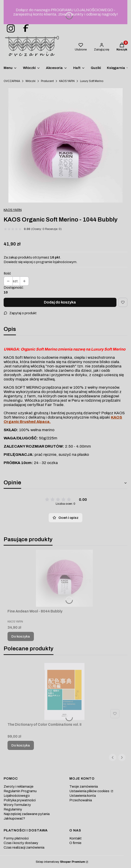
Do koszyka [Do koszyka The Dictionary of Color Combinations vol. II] (21, 745)
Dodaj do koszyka (60, 302)
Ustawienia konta (83, 796)
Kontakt (76, 838)
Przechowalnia (81, 800)
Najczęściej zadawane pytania (27, 814)
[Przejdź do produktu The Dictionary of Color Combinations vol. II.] (64, 691)
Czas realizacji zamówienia (24, 847)
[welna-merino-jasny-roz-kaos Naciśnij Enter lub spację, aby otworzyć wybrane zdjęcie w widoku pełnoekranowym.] (65, 145)
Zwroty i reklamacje (19, 786)
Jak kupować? (14, 818)
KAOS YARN (67, 81)
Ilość (7, 273)
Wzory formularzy (17, 805)
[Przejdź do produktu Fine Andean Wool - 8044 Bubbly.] (64, 578)
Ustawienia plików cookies (90, 791)
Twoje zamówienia (84, 786)
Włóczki (30, 81)
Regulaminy (13, 809)
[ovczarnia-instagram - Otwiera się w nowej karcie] (9, 29)
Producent (47, 81)
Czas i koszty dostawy (21, 843)
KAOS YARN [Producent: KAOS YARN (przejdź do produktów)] (13, 210)
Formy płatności (16, 838)
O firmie (75, 843)
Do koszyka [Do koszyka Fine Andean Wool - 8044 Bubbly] (21, 636)
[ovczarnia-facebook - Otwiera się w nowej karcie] (24, 29)
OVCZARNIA (12, 81)
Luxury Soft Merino (92, 81)
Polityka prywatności (20, 800)
